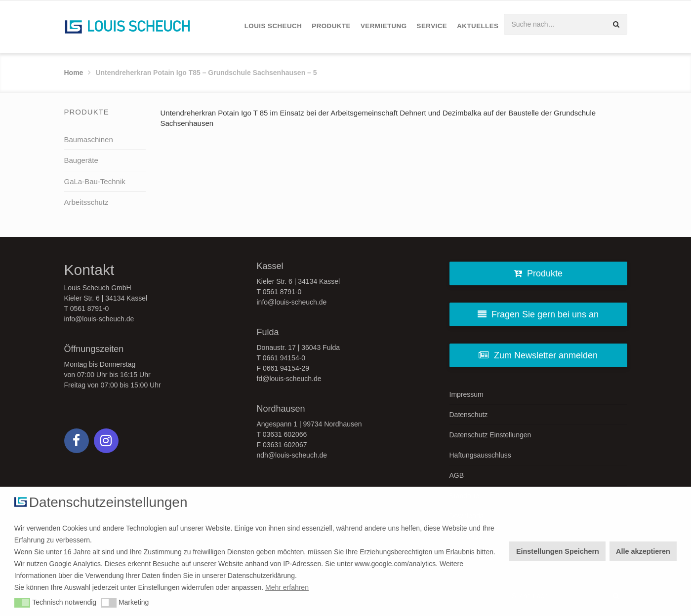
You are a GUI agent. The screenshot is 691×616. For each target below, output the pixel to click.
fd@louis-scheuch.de (289, 379)
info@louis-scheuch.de (99, 319)
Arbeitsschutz (86, 202)
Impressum (467, 394)
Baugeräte (81, 160)
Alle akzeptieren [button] (643, 551)
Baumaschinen (89, 139)
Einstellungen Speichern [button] (558, 551)
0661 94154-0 (284, 358)
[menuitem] (273, 26)
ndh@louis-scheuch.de (292, 455)
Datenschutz (469, 415)
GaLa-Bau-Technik (95, 181)
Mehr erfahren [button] (287, 587)
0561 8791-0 (90, 308)
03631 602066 (285, 434)
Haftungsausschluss (480, 455)
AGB (457, 475)
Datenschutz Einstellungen (490, 435)
